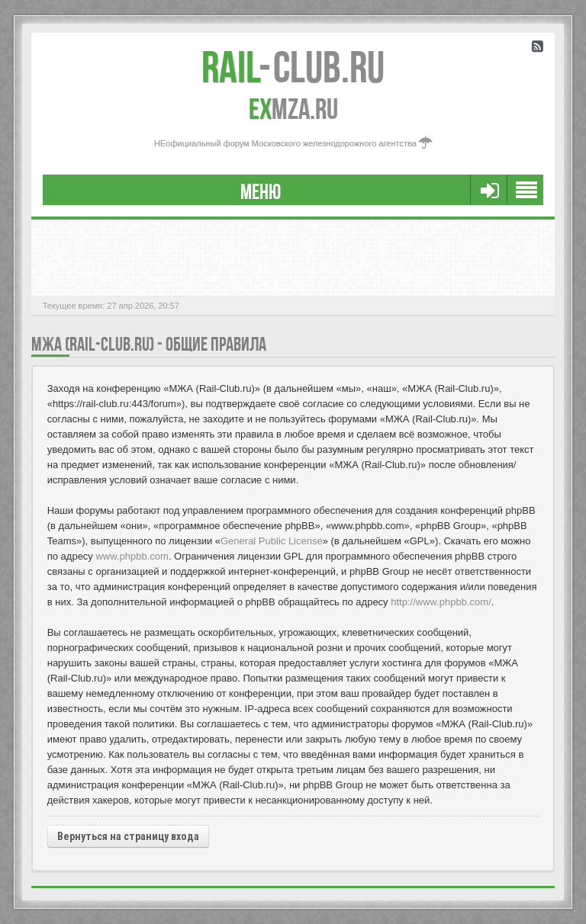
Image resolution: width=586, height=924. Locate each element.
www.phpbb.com (132, 556)
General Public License (272, 541)
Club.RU (293, 67)
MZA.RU (293, 109)
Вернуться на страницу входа (128, 836)
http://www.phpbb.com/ (441, 602)
